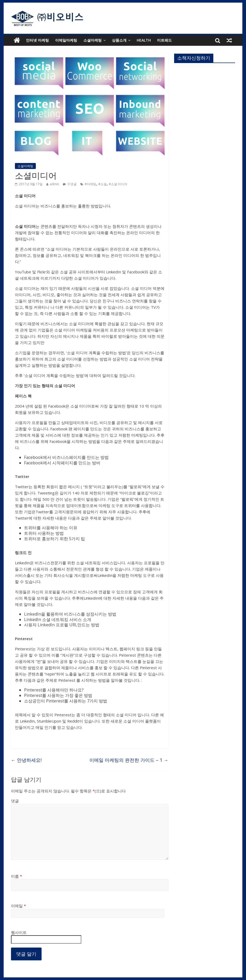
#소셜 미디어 (118, 184)
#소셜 (102, 184)
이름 (16, 876)
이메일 (18, 906)
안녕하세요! (26, 760)
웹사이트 (19, 932)
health (144, 40)
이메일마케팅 (66, 40)
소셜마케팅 (93, 40)
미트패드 (164, 40)
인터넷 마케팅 (37, 40)
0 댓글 (70, 184)
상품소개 (119, 40)
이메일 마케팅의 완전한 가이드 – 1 (129, 760)
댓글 (15, 801)
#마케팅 (90, 184)
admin (54, 184)
